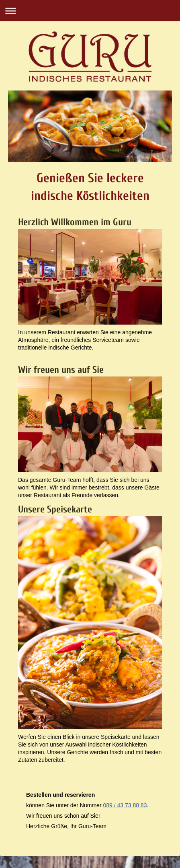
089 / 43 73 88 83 (125, 805)
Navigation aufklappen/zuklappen (90, 11)
